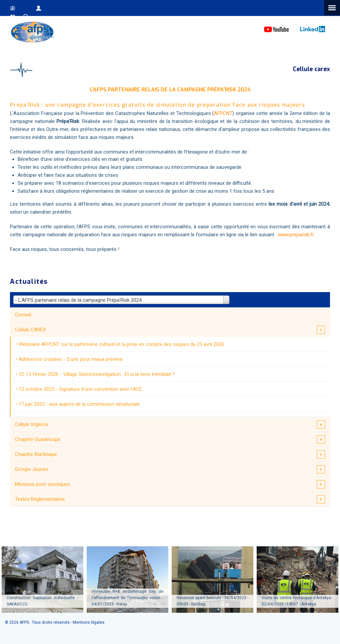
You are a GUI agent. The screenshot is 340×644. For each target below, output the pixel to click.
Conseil (23, 315)
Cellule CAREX (30, 330)
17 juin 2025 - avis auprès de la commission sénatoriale (79, 404)
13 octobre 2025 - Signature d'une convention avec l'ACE (80, 389)
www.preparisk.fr (296, 235)
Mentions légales (89, 622)
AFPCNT (223, 113)
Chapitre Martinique (36, 454)
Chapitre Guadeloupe (38, 439)
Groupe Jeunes (32, 469)
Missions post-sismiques (42, 484)
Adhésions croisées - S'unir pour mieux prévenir (71, 359)
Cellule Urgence (32, 424)
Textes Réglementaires (40, 499)
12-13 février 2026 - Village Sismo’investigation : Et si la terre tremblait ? (97, 374)
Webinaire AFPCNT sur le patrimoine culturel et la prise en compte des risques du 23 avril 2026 (121, 344)
